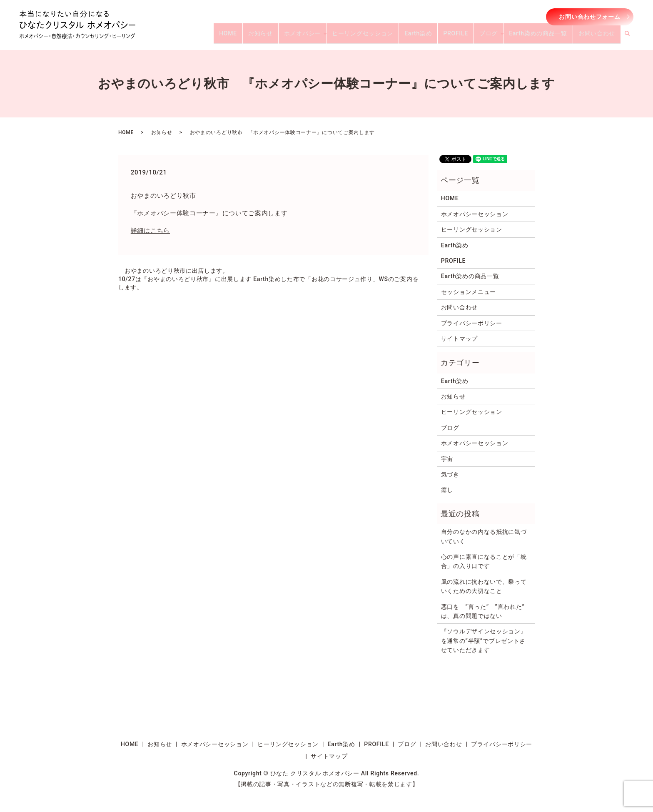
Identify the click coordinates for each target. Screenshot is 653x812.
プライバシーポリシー (472, 323)
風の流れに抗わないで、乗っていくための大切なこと (484, 586)
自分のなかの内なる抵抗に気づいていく (484, 536)
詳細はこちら (150, 231)
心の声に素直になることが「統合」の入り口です (484, 561)
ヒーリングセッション (391, 37)
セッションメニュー (469, 292)
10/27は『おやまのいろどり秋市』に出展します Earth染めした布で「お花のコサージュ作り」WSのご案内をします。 (268, 283)
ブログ (501, 37)
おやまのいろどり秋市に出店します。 (177, 271)
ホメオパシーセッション (475, 214)
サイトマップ (459, 339)
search (632, 37)
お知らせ (299, 37)
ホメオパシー (336, 37)
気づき (450, 474)
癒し (447, 490)
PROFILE (474, 37)
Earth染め (441, 37)
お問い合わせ (599, 37)
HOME (272, 37)
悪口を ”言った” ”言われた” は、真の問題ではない (486, 611)
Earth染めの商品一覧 (546, 37)
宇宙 (447, 459)
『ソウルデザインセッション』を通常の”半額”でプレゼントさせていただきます (484, 641)
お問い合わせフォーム (589, 17)
